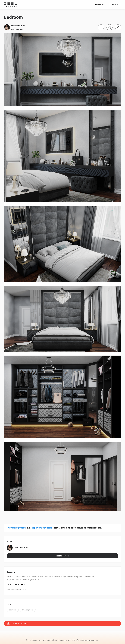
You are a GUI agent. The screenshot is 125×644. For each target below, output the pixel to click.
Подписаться (17, 29)
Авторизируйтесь (17, 528)
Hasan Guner (18, 26)
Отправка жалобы (19, 623)
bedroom (13, 610)
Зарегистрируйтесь (42, 528)
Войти (115, 4)
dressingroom (28, 610)
